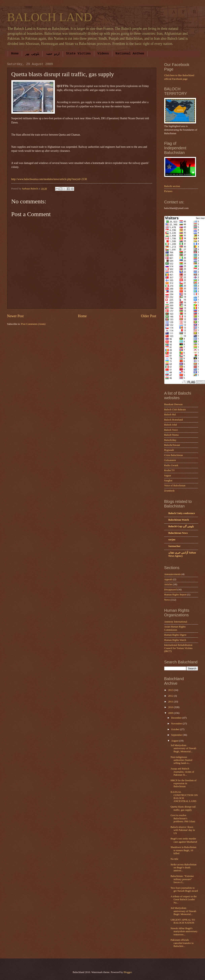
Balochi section (172, 186)
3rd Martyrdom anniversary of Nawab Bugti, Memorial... (183, 748)
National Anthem (130, 54)
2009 (171, 713)
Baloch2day (170, 440)
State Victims (78, 54)
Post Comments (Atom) (33, 324)
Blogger (128, 972)
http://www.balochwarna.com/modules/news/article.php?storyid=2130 (49, 179)
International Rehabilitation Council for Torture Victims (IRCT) (178, 648)
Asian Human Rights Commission (175, 628)
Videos (103, 54)
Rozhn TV (170, 470)
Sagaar (168, 476)
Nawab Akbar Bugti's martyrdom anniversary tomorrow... (184, 931)
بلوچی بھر (32, 54)
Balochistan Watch (179, 520)
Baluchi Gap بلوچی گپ (181, 526)
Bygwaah (169, 450)
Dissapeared (171, 590)
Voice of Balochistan (175, 486)
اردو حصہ (53, 54)
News (167, 600)
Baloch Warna (171, 435)
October (176, 729)
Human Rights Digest (175, 635)
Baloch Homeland (173, 420)
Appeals (168, 579)
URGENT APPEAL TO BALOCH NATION (183, 921)
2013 (171, 690)
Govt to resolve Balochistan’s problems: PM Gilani (183, 818)
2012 (171, 696)
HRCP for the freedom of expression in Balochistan (184, 784)
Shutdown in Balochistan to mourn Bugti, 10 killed (183, 850)
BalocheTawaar (172, 445)
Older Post (149, 316)
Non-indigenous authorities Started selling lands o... (181, 760)
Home (15, 54)
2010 (171, 707)
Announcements (173, 574)
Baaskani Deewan (173, 404)
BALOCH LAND (50, 17)
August (175, 741)
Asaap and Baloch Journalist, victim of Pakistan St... (182, 772)
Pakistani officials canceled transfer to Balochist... (182, 943)
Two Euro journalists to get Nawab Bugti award (184, 889)
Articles (168, 584)
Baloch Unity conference (182, 513)
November (177, 724)
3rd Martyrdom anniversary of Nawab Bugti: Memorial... (183, 911)
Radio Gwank (171, 465)
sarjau (172, 540)
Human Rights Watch (175, 640)
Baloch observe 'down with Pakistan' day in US (183, 830)
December (177, 718)
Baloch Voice (171, 430)
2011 (171, 702)
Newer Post (16, 316)
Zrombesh (169, 491)
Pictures (168, 191)
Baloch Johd (171, 425)
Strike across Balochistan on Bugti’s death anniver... (184, 868)
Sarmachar (175, 546)
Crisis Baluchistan (174, 455)
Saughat (168, 481)
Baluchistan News (178, 533)
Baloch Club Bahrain (175, 410)
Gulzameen (170, 460)
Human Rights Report (175, 595)
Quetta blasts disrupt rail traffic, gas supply (183, 808)
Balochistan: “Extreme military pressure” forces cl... (182, 879)
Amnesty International (176, 622)
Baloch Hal (170, 415)
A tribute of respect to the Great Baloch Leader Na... (184, 900)
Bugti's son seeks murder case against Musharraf (184, 840)
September (177, 735)
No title (174, 859)
